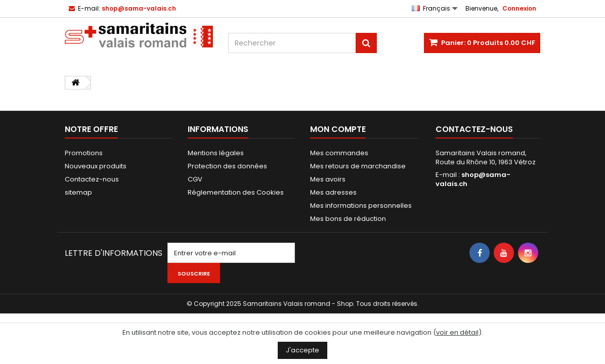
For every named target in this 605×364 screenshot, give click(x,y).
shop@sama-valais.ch (473, 179)
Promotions (84, 153)
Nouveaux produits (96, 166)
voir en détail (457, 332)
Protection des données (227, 166)
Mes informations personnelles (361, 206)
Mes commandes (339, 153)
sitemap (78, 192)
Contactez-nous (92, 179)
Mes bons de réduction (348, 219)
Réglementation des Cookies (236, 192)
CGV (195, 179)
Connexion (519, 8)
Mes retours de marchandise (358, 166)
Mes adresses (333, 192)
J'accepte (303, 350)
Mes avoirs (328, 179)
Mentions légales (216, 153)
